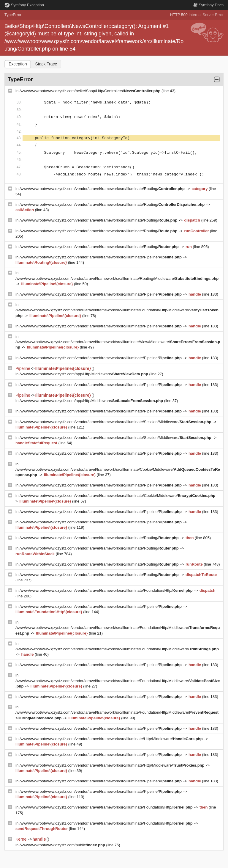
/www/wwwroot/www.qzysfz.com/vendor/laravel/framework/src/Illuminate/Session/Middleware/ (116, 422)
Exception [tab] (18, 64)
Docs (208, 5)
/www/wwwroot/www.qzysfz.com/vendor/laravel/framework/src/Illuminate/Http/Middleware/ (112, 739)
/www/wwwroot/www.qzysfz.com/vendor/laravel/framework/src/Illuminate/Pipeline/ (101, 257)
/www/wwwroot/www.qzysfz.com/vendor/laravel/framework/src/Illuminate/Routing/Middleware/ (117, 278)
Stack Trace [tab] (46, 64)
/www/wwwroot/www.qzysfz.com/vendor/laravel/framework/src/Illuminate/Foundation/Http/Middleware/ (117, 649)
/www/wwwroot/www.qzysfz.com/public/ (63, 845)
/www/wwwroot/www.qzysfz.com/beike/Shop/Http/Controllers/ (91, 91)
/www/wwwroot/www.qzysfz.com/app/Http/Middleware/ (84, 374)
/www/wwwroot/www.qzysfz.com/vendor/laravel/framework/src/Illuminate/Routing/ (103, 189)
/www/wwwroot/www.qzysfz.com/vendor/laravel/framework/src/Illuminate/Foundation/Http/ (107, 590)
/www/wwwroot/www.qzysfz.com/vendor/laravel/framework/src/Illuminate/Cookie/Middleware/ (118, 496)
